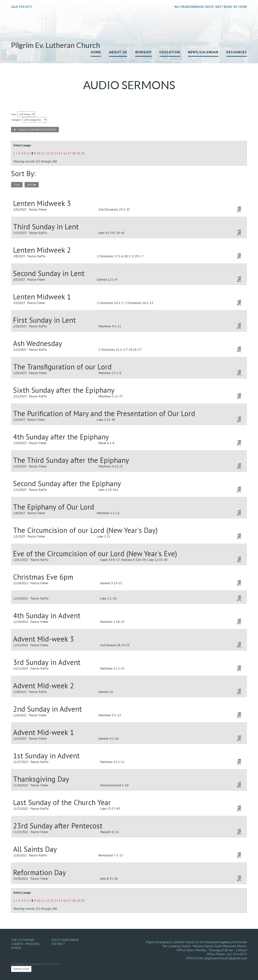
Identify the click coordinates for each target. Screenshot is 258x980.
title (17, 185)
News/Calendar (203, 52)
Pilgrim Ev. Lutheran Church (56, 45)
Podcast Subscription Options (35, 130)
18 (74, 153)
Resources (237, 52)
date (32, 185)
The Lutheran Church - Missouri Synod (25, 944)
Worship (143, 52)
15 (61, 153)
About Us (118, 52)
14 (56, 153)
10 (38, 153)
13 (52, 153)
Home (96, 52)
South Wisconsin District (65, 942)
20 (83, 153)
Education (170, 52)
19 (78, 153)
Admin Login (21, 969)
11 (43, 153)
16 (65, 153)
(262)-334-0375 (21, 7)
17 (69, 153)
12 (47, 153)
